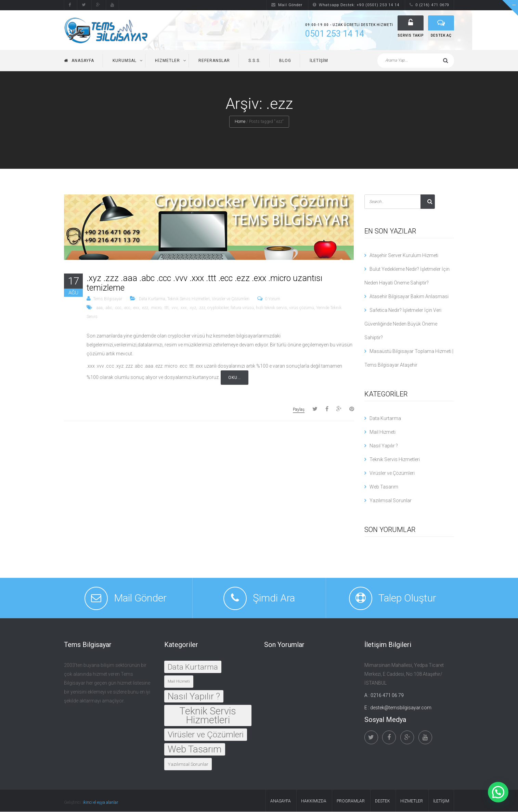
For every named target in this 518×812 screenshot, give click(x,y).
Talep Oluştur (407, 598)
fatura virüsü (242, 308)
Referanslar (214, 61)
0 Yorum (273, 299)
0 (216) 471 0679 (429, 5)
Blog (285, 61)
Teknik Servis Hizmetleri (189, 299)
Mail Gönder (287, 5)
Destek (383, 801)
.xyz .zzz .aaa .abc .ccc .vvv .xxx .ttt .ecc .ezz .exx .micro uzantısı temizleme (204, 283)
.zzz (202, 308)
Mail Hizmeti (383, 432)
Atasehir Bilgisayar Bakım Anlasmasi (409, 297)
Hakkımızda (314, 801)
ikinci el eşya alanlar (100, 803)
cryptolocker (218, 308)
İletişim (319, 61)
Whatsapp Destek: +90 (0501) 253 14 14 (356, 5)
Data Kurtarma (152, 299)
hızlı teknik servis (271, 308)
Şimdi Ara (274, 598)
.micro (156, 308)
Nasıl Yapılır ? (384, 446)
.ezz (145, 308)
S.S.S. (255, 61)
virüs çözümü (302, 308)
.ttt (166, 308)
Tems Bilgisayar (108, 299)
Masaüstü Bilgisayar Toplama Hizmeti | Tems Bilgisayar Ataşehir (409, 358)
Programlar (351, 801)
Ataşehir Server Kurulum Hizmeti (404, 256)
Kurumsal (125, 61)
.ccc (118, 308)
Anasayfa (79, 61)
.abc (108, 308)
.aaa (99, 308)
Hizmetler (167, 61)
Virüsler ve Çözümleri (231, 299)
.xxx (183, 308)
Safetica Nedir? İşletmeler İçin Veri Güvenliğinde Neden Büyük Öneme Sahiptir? (403, 324)
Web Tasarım (384, 487)
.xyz (192, 308)
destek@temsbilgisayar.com (401, 708)
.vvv (174, 308)
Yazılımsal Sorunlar (391, 501)
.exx (136, 308)
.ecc (127, 308)
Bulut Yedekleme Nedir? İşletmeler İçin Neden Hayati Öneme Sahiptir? (407, 276)
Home (240, 122)
